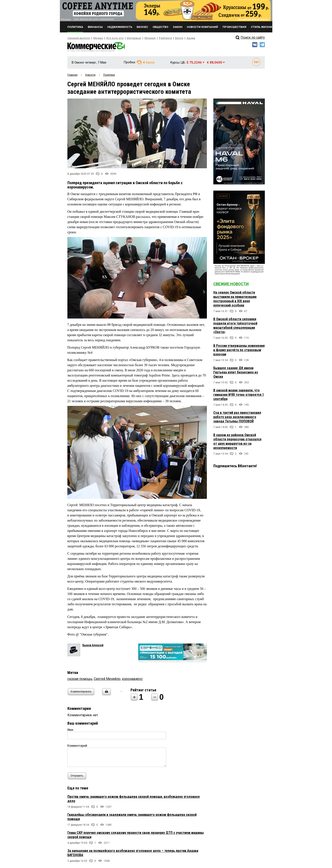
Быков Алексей (93, 646)
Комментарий (77, 747)
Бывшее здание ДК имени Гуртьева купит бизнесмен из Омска (236, 374)
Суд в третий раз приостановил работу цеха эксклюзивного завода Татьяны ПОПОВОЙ (237, 418)
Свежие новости (231, 285)
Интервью (125, 38)
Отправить (78, 777)
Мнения (139, 38)
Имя (70, 731)
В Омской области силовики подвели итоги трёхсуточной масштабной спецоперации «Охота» (235, 327)
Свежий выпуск (77, 38)
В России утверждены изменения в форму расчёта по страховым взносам (239, 351)
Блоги (165, 38)
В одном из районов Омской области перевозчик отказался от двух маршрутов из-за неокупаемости (237, 443)
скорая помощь (80, 680)
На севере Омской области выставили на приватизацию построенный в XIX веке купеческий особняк (235, 300)
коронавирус (132, 680)
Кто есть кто (109, 38)
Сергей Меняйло (107, 680)
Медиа (94, 38)
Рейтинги (153, 38)
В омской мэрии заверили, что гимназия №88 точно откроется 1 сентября (239, 396)
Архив (176, 38)
